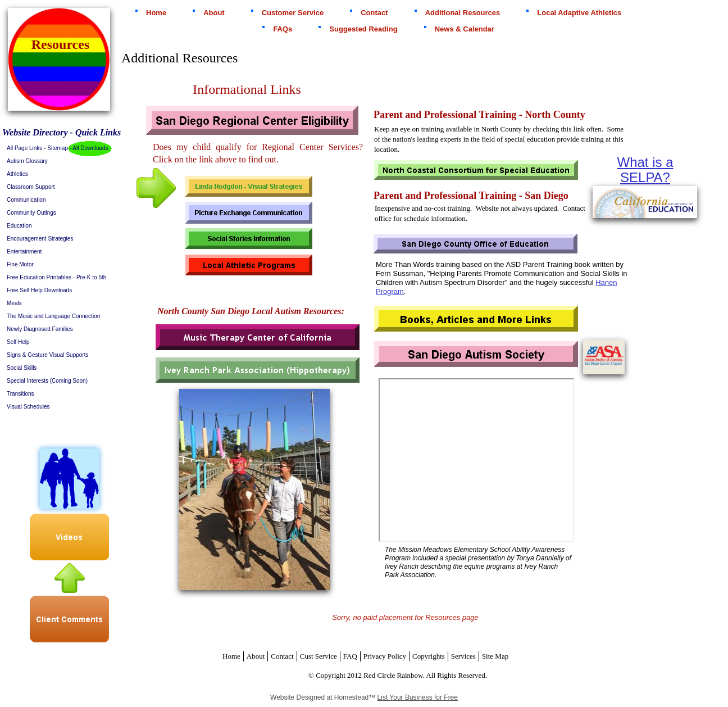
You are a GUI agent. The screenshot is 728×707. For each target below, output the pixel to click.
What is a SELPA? (645, 170)
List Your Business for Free (418, 697)
